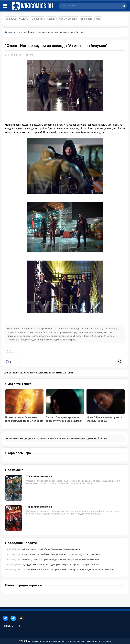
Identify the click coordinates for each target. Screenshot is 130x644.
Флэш (10, 350)
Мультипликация (68, 19)
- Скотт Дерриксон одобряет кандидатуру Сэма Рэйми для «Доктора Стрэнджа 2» (53, 554)
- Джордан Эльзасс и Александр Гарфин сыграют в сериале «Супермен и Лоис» (52, 565)
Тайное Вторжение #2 (39, 477)
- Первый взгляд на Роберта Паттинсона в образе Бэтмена (42, 549)
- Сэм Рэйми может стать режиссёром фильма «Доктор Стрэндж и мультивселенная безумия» (59, 570)
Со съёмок (38, 19)
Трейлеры (86, 19)
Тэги (20, 626)
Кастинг (51, 19)
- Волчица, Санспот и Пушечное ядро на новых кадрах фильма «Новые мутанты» (53, 560)
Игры (98, 19)
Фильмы (24, 19)
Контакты (8, 626)
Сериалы (11, 19)
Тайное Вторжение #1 (39, 507)
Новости (29, 55)
